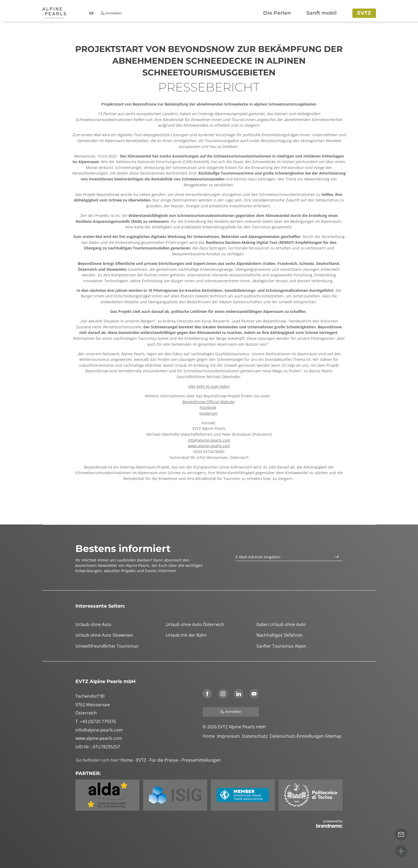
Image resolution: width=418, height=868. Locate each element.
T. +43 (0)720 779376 (96, 721)
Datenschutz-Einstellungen (297, 736)
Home (210, 736)
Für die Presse (164, 760)
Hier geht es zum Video (209, 386)
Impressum (230, 736)
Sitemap (334, 736)
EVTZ (142, 760)
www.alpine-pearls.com (209, 446)
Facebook (208, 407)
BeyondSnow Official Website (208, 402)
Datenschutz (256, 736)
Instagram (208, 413)
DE (91, 13)
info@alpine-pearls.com (209, 440)
